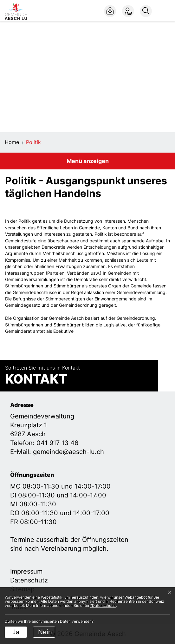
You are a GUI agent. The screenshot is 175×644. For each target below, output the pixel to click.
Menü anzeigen (88, 161)
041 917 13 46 (57, 443)
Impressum (26, 571)
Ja (16, 632)
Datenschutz (29, 580)
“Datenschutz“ (103, 605)
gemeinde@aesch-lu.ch (68, 452)
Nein (45, 632)
